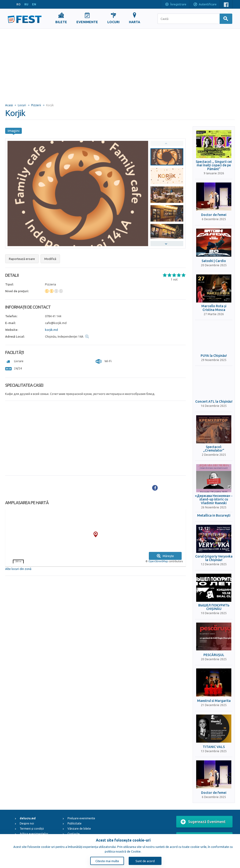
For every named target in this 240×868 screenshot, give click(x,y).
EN (34, 4)
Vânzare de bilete (79, 829)
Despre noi (27, 823)
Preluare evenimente (81, 818)
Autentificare (205, 5)
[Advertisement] (120, 64)
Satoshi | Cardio (214, 261)
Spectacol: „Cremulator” (214, 449)
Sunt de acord (145, 861)
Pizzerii (36, 105)
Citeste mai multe (107, 861)
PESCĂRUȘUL (214, 655)
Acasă (9, 105)
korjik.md (51, 330)
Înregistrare (176, 5)
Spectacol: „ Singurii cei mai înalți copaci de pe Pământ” (214, 165)
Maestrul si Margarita (214, 701)
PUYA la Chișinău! (214, 356)
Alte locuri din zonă (18, 569)
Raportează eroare (22, 259)
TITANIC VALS (214, 747)
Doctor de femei (214, 215)
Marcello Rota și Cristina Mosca (214, 308)
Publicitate (75, 823)
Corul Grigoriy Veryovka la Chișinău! (214, 558)
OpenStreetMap (158, 561)
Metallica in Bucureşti (214, 516)
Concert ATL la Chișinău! (214, 402)
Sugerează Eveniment (203, 822)
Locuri (22, 105)
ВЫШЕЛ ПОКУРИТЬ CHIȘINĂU (214, 607)
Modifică (50, 259)
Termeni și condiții (32, 829)
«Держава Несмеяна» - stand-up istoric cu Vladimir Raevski (214, 500)
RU (26, 4)
